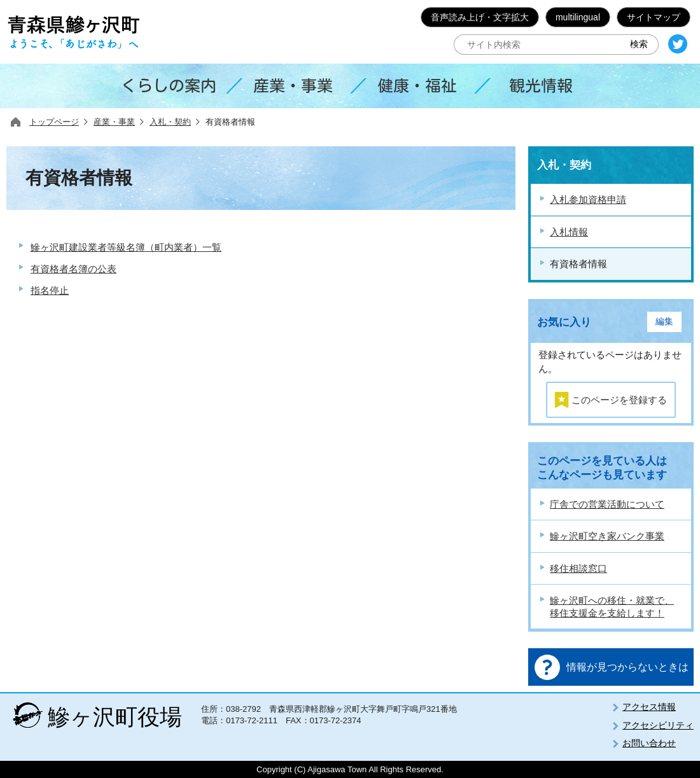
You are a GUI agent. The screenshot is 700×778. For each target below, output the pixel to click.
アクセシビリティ (658, 725)
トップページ (54, 122)
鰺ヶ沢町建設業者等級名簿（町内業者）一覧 (126, 247)
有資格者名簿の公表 (73, 269)
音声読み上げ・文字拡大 (480, 17)
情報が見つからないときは (627, 667)
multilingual (578, 17)
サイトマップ (654, 17)
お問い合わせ (649, 743)
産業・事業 (114, 122)
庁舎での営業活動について (607, 504)
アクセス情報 (649, 707)
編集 (664, 322)
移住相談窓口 (578, 568)
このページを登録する (619, 400)
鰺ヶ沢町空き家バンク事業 (607, 536)
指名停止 (50, 290)
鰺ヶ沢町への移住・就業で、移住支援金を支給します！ (612, 607)
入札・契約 (170, 122)
